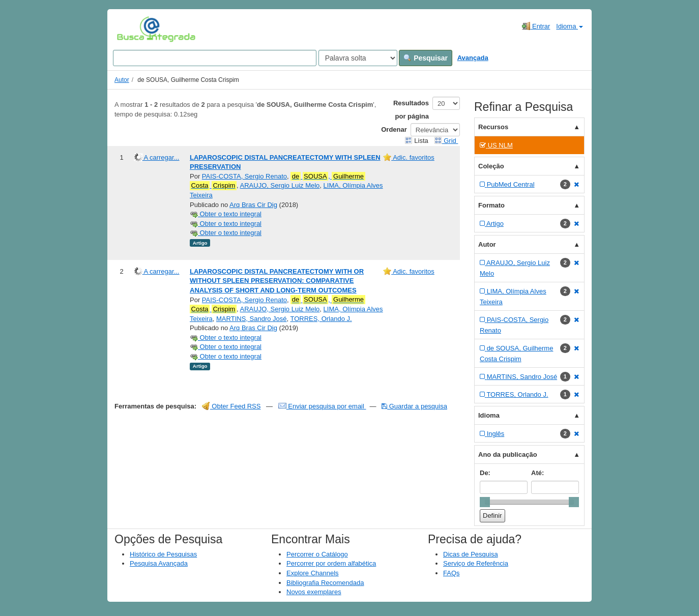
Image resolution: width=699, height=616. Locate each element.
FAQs (452, 573)
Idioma (570, 26)
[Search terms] (215, 58)
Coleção (491, 166)
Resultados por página (411, 110)
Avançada (473, 58)
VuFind (133, 29)
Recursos (493, 127)
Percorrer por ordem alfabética (331, 563)
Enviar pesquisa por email (322, 406)
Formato (491, 205)
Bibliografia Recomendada (325, 583)
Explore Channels (313, 573)
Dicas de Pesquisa (471, 554)
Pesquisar (426, 58)
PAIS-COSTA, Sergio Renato (244, 176)
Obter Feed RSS (231, 406)
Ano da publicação (508, 454)
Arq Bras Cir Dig (253, 205)
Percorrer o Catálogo (317, 554)
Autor (122, 80)
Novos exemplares (314, 592)
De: (485, 473)
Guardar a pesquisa (414, 406)
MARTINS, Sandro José (251, 319)
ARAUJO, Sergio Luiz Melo (280, 185)
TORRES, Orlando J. (321, 319)
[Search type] (358, 58)
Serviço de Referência (476, 563)
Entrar (536, 26)
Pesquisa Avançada (159, 563)
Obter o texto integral (226, 214)
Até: (537, 473)
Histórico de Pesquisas (163, 554)
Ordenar (394, 129)
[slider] (485, 502)
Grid (446, 141)
